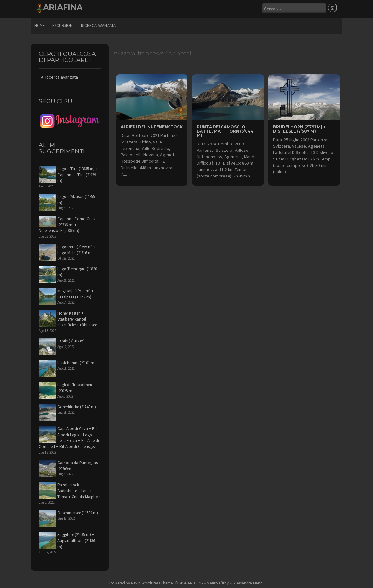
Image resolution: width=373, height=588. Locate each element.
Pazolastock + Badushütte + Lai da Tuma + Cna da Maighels (79, 489)
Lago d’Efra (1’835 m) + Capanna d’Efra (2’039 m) (78, 173)
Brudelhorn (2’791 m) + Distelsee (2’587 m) (299, 128)
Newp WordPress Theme (152, 582)
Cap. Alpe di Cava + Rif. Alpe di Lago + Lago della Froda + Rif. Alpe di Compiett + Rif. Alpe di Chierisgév (69, 436)
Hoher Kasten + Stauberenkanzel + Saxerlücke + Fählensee (77, 318)
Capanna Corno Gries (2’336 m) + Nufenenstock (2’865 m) (67, 223)
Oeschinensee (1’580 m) (78, 511)
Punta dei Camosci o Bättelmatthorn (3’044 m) (225, 130)
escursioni (63, 24)
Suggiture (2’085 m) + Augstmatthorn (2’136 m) (76, 539)
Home (40, 24)
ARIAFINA (63, 7)
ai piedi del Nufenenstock (152, 126)
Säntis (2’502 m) (71, 340)
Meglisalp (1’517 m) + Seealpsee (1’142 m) (76, 293)
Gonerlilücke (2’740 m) (77, 406)
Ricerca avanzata (98, 24)
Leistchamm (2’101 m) (77, 362)
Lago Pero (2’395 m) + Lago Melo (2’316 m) (77, 248)
